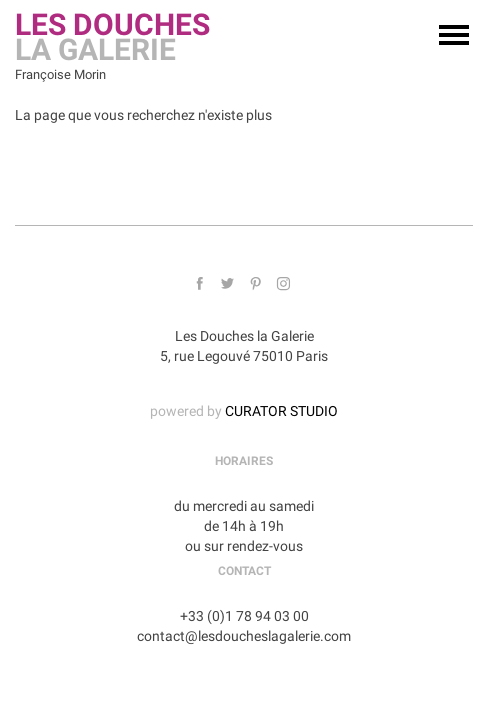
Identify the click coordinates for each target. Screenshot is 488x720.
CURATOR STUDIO (281, 411)
